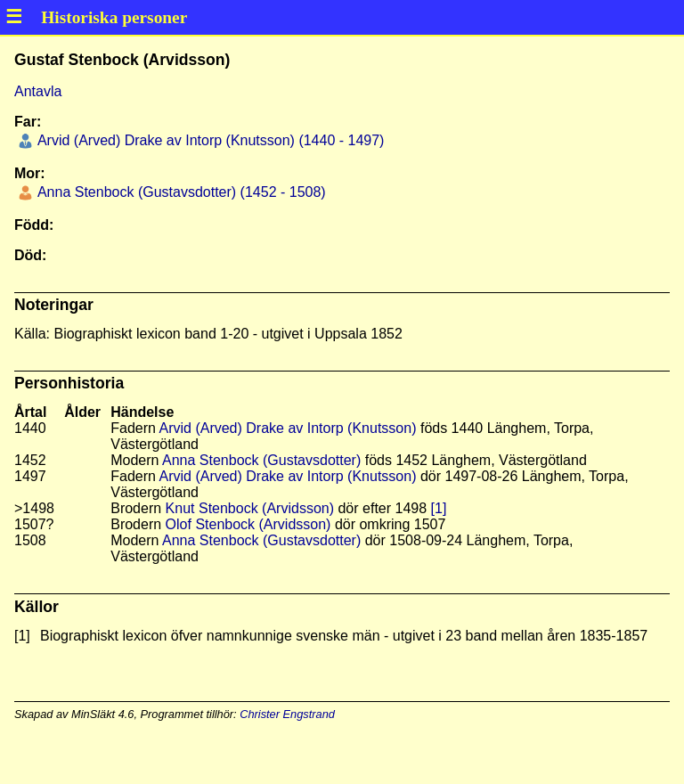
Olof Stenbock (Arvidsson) (248, 524)
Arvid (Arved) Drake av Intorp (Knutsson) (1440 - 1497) (209, 140)
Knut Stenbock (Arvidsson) (250, 508)
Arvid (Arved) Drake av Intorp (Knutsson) (287, 428)
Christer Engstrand (287, 714)
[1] (439, 508)
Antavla (38, 91)
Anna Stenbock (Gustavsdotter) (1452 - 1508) (179, 192)
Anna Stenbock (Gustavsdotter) (261, 460)
